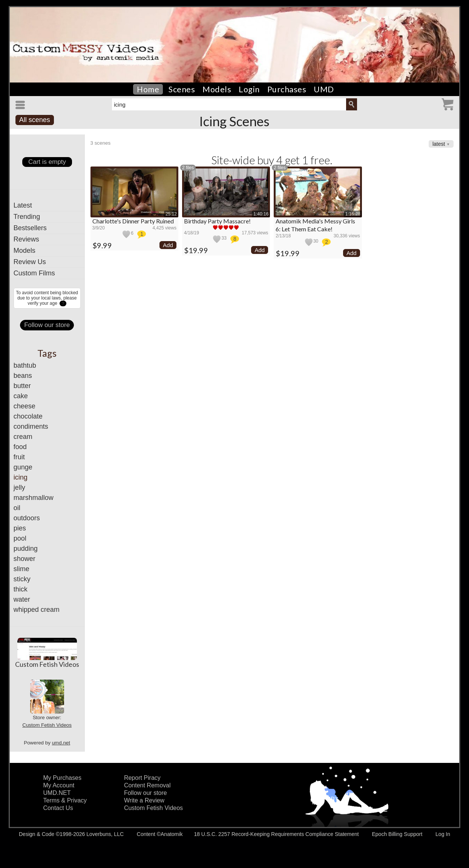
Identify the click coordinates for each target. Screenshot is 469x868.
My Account (59, 785)
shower (25, 559)
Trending (27, 217)
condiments (31, 426)
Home (148, 89)
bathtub (25, 365)
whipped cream (37, 610)
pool (20, 538)
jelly (19, 487)
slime (21, 569)
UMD (324, 89)
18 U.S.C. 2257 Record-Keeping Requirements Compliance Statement (276, 834)
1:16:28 (353, 214)
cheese (25, 406)
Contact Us (58, 808)
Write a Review (144, 800)
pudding (26, 549)
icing (21, 477)
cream (23, 437)
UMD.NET (57, 793)
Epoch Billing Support (397, 834)
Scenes (182, 89)
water (22, 599)
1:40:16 (261, 214)
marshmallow (34, 498)
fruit (19, 457)
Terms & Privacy (65, 800)
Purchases (287, 89)
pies (20, 528)
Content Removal (147, 785)
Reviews (26, 239)
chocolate (28, 416)
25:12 (171, 214)
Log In (443, 834)
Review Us (30, 262)
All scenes (35, 120)
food (20, 447)
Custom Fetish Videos (47, 664)
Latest (23, 205)
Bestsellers (30, 228)
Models (217, 89)
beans (23, 376)
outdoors (27, 518)
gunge (23, 467)
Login (249, 89)
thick (21, 589)
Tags (47, 353)
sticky (22, 579)
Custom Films (34, 273)
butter (22, 386)
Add (168, 245)
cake (21, 396)
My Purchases (62, 778)
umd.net (61, 743)
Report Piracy (142, 778)
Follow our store (47, 325)
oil (17, 508)
